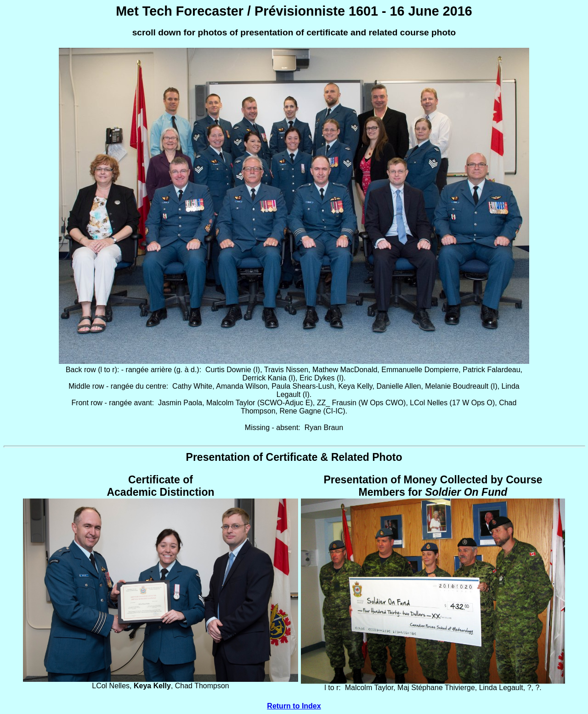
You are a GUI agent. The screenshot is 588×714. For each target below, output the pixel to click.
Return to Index (294, 706)
